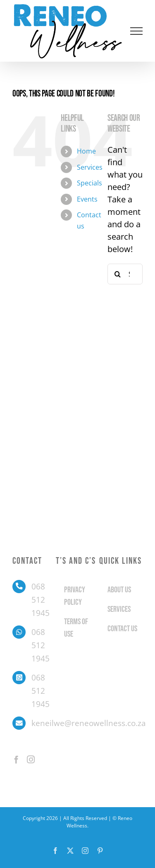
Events (87, 199)
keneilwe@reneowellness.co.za (44, 723)
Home (86, 151)
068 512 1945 (41, 600)
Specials (89, 183)
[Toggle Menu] (137, 31)
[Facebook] (16, 759)
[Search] (118, 274)
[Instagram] (31, 759)
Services (90, 167)
